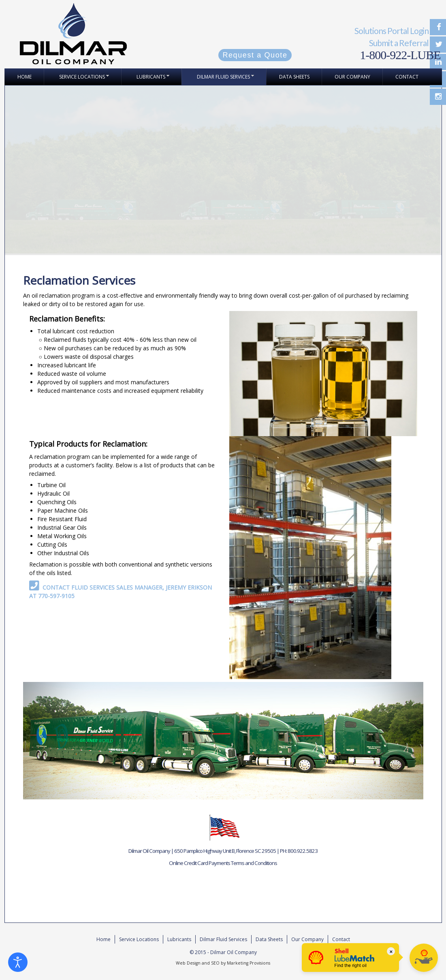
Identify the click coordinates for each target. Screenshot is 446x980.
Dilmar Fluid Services (223, 939)
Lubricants (179, 939)
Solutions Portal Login (392, 31)
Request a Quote (255, 55)
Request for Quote (39, 904)
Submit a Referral (399, 43)
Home (103, 939)
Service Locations (139, 939)
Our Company (307, 939)
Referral (25, 885)
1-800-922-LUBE (400, 55)
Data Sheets (269, 939)
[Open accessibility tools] (18, 962)
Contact (341, 939)
